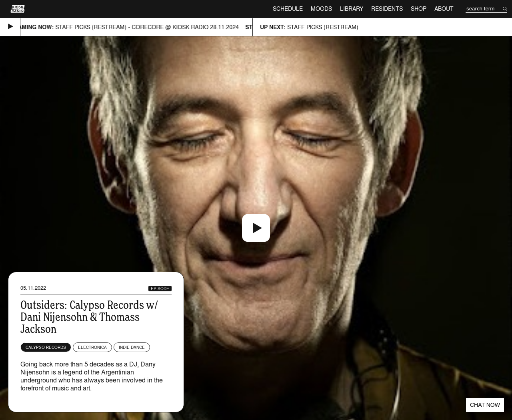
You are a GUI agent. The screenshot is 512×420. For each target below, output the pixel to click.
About (444, 9)
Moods (321, 9)
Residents (387, 9)
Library (352, 9)
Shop (419, 9)
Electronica (92, 347)
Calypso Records (46, 347)
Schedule (288, 9)
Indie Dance (132, 347)
